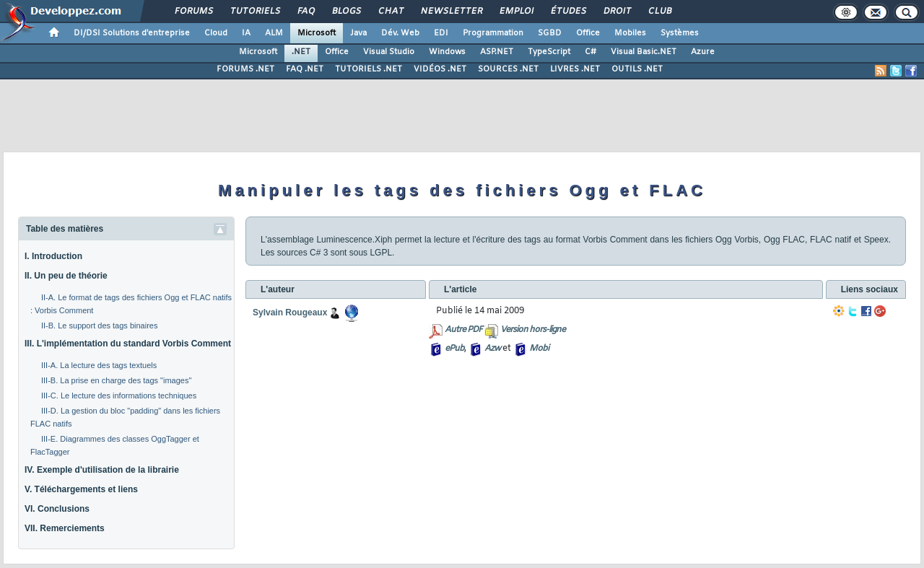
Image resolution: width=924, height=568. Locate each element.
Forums (193, 12)
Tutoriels (254, 12)
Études (568, 12)
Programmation (493, 33)
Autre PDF (463, 330)
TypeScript (549, 52)
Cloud (216, 33)
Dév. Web (400, 33)
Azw (492, 349)
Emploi (516, 12)
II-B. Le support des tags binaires (99, 325)
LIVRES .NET (575, 69)
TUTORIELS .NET (369, 69)
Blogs (346, 12)
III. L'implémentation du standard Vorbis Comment (128, 344)
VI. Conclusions (57, 509)
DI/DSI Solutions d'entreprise (132, 33)
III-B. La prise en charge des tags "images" (116, 380)
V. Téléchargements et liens (81, 489)
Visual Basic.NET (644, 52)
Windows (447, 52)
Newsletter (451, 12)
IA (246, 33)
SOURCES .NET (508, 69)
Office (588, 33)
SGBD (550, 33)
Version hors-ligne (533, 330)
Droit (616, 12)
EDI (441, 33)
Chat (390, 12)
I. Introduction (53, 256)
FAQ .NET (305, 69)
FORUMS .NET (245, 69)
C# (590, 52)
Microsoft (317, 33)
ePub (454, 349)
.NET (301, 52)
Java (358, 33)
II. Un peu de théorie (66, 276)
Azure (703, 52)
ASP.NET (497, 52)
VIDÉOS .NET (440, 69)
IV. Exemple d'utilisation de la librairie (102, 470)
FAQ (305, 12)
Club (659, 12)
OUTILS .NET (637, 69)
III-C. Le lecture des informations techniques (119, 396)
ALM (274, 33)
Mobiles (630, 33)
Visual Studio (389, 52)
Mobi (539, 349)
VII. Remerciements (65, 528)
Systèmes (680, 33)
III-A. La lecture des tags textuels (99, 365)
